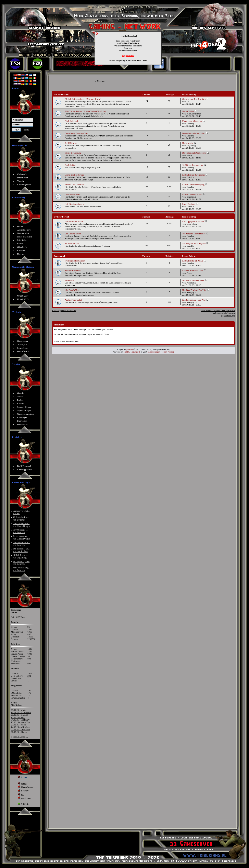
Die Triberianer (61, 94)
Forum (20, 244)
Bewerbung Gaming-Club (76, 133)
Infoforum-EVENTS (74, 221)
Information (23, 178)
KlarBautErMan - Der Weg (196, 290)
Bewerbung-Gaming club (195, 133)
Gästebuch (22, 247)
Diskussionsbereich (73, 194)
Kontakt (21, 403)
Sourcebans (22, 348)
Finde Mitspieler (72, 121)
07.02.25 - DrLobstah (21, 730)
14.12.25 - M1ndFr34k (21, 712)
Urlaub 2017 (23, 296)
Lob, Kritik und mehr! (75, 204)
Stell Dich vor (71, 143)
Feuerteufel (59, 256)
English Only (71, 165)
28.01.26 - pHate (18, 710)
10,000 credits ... (20, 531)
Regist (26, 130)
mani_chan (26, 798)
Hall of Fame (23, 351)
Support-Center (24, 407)
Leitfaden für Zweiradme (195, 175)
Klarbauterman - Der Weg (195, 300)
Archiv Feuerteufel (73, 300)
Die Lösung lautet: (73, 234)
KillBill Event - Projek (194, 194)
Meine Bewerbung (73, 153)
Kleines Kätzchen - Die (194, 270)
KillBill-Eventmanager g (195, 185)
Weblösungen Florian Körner (161, 352)
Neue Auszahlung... (21, 569)
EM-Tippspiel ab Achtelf (195, 221)
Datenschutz (23, 424)
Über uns (21, 254)
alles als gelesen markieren (64, 310)
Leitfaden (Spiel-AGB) (194, 261)
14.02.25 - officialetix (21, 727)
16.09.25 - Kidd (18, 717)
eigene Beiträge (228, 315)
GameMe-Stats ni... (21, 544)
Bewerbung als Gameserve (196, 153)
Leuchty (25, 791)
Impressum (22, 421)
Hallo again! (189, 143)
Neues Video (189, 111)
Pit (22, 794)
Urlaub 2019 (23, 299)
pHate (24, 783)
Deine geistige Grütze (74, 175)
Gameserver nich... (21, 525)
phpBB (130, 349)
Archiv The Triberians (75, 185)
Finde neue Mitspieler (194, 121)
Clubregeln (22, 174)
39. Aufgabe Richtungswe (195, 243)
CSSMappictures (25, 469)
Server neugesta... (21, 537)
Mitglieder (22, 240)
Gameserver (23, 341)
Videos (20, 397)
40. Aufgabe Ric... (21, 518)
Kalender (21, 251)
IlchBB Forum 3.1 (132, 352)
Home (20, 226)
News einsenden (25, 237)
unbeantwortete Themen (224, 313)
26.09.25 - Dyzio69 (20, 715)
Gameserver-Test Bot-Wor (195, 99)
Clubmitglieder (24, 185)
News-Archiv (23, 233)
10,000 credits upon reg (194, 165)
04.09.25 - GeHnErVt (21, 720)
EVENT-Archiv (72, 243)
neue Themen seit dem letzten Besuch (218, 310)
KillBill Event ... (20, 556)
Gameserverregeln (26, 414)
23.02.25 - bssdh (18, 725)
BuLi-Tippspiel (24, 466)
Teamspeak (22, 344)
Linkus (20, 400)
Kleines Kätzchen (73, 270)
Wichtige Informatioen (75, 261)
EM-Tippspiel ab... (21, 550)
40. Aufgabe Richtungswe (195, 234)
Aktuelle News (24, 230)
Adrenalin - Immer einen (195, 280)
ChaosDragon (27, 787)
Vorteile (21, 181)
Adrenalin (69, 280)
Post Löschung (190, 204)
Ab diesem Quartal (21, 563)
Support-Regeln (24, 410)
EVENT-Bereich (62, 217)
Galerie (21, 393)
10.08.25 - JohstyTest (21, 722)
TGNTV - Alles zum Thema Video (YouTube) (85, 111)
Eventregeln (23, 417)
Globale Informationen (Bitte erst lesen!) (83, 99)
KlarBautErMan (72, 290)
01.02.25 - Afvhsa (19, 732)
